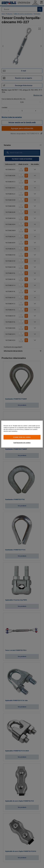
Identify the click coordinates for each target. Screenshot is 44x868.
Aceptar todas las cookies (22, 437)
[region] (22, 434)
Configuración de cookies (22, 443)
